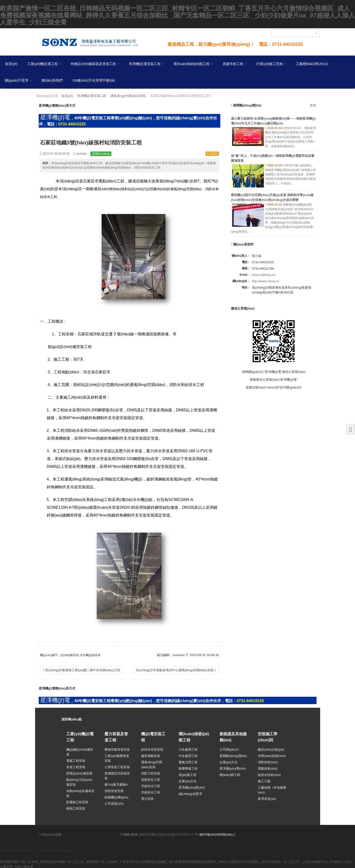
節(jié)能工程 (188, 774)
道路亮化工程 (151, 778)
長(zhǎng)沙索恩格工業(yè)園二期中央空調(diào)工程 (82, 670)
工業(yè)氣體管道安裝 (117, 757)
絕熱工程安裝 (76, 807)
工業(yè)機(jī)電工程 (44, 64)
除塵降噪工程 (188, 767)
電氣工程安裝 (76, 759)
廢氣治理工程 (188, 761)
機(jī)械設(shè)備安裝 (80, 751)
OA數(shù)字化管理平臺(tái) (94, 80)
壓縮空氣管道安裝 (117, 748)
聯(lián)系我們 (52, 80)
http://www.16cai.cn (266, 281)
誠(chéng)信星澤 (190, 793)
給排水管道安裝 (152, 748)
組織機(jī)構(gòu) (116, 796)
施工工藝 (264, 780)
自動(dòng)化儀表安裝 (80, 792)
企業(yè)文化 (188, 780)
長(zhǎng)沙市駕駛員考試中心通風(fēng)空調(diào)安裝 (176, 670)
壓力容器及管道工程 (116, 737)
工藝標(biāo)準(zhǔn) (314, 64)
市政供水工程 (151, 785)
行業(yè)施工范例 (271, 64)
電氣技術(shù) (268, 767)
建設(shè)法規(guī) (271, 748)
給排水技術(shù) (269, 774)
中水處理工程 (188, 755)
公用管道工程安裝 (117, 766)
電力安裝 (147, 797)
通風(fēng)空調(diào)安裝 (128, 96)
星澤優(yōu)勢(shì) (192, 786)
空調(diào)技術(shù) (272, 755)
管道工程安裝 (76, 766)
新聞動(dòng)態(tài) (233, 755)
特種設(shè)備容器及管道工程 (95, 64)
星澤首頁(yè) (267, 797)
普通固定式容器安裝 (117, 775)
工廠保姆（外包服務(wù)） (272, 789)
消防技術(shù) (268, 761)
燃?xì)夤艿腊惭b (116, 783)
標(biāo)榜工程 (230, 774)
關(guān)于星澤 (18, 80)
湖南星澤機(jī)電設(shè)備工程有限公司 (166, 833)
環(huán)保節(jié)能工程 (193, 64)
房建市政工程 (235, 64)
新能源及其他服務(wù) (233, 737)
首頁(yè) (11, 64)
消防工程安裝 (151, 772)
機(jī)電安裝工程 (153, 737)
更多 (313, 105)
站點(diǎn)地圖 (50, 833)
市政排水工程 (151, 791)
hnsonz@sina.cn (264, 275)
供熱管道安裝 (114, 790)
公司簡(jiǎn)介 (229, 748)
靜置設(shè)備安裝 (79, 772)
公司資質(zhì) (114, 802)
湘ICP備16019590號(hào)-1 (217, 833)
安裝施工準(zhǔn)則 (268, 737)
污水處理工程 (188, 748)
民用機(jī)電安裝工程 (146, 64)
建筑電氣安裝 (151, 755)
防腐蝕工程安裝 (77, 801)
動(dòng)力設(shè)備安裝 (79, 781)
